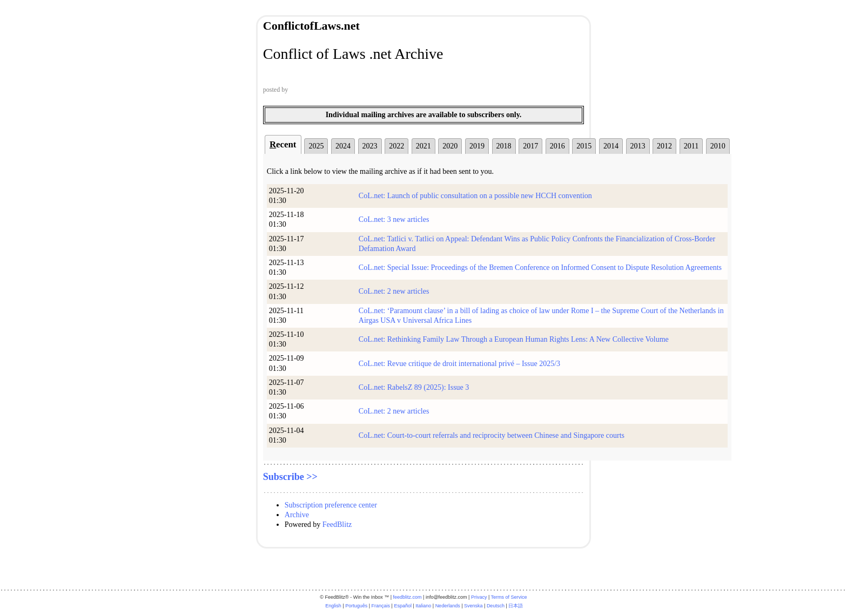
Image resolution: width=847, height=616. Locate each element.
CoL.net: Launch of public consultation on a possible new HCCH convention (475, 196)
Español (403, 606)
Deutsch (496, 606)
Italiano (423, 606)
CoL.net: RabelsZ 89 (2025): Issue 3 (414, 387)
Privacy (479, 597)
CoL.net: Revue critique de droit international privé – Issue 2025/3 (459, 364)
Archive (297, 515)
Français (381, 606)
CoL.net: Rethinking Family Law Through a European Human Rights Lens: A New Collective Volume (514, 339)
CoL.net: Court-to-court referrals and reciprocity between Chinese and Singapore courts (492, 435)
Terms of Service (509, 597)
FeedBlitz (337, 524)
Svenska (473, 606)
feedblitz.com (408, 597)
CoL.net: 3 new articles (394, 219)
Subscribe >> (290, 477)
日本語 (516, 606)
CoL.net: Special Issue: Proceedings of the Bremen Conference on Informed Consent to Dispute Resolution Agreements (540, 268)
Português (356, 606)
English (333, 606)
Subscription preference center (331, 505)
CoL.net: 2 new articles (394, 291)
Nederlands (448, 606)
